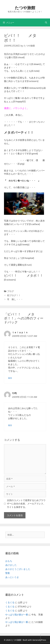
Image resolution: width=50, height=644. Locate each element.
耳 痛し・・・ (15, 299)
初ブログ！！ (15, 295)
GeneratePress (39, 640)
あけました (11, 565)
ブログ (10, 291)
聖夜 (8, 573)
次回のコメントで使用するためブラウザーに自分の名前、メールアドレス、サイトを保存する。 (26, 504)
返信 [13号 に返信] (10, 425)
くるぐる (10, 602)
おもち (9, 561)
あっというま (12, 577)
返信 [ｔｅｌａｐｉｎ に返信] (10, 378)
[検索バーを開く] (46, 22)
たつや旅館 (25, 8)
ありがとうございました (18, 569)
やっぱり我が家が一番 (17, 615)
